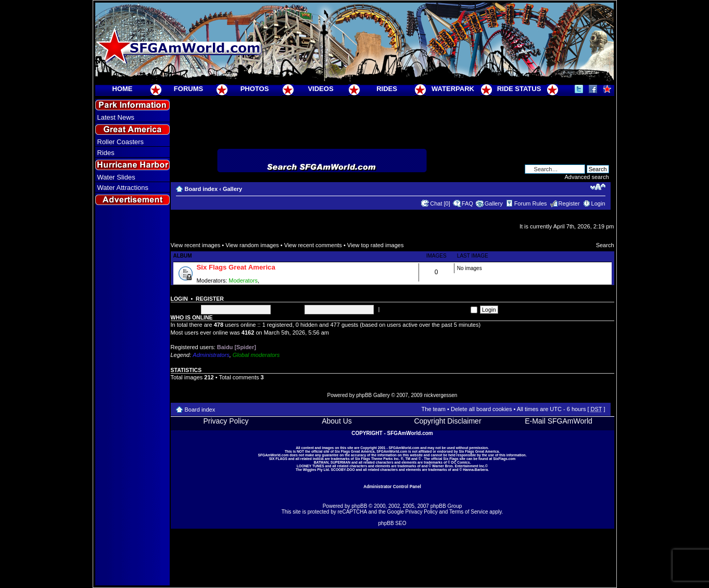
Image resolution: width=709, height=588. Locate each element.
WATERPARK (453, 89)
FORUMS (188, 89)
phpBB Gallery (373, 395)
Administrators (211, 355)
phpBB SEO (393, 523)
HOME (123, 89)
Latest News (116, 117)
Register (569, 203)
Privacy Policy (226, 421)
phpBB (359, 506)
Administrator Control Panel (392, 487)
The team (434, 409)
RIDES (387, 89)
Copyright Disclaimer (447, 421)
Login (598, 203)
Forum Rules (531, 203)
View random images (252, 245)
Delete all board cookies (481, 409)
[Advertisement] (132, 396)
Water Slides (116, 177)
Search (605, 245)
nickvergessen (440, 395)
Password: (288, 309)
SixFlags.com (504, 459)
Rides (106, 153)
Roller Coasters (121, 142)
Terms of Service (469, 512)
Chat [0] (440, 203)
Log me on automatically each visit (429, 309)
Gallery (232, 189)
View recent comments (313, 245)
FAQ (467, 203)
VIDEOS (320, 89)
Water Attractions (123, 188)
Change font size (598, 187)
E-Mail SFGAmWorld (559, 421)
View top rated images (376, 245)
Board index (201, 189)
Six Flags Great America (236, 267)
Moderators (243, 280)
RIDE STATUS (519, 89)
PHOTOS (255, 89)
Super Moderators (284, 280)
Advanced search (587, 177)
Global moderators (256, 355)
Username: (185, 309)
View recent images (196, 245)
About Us (337, 421)
